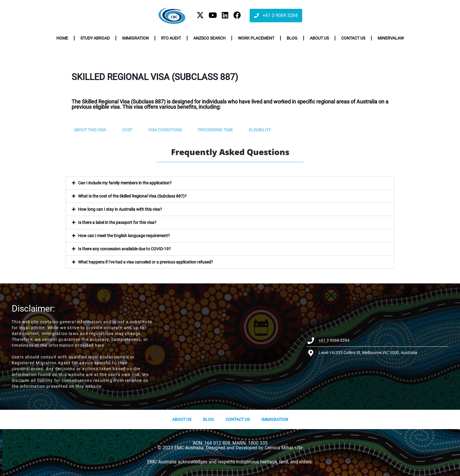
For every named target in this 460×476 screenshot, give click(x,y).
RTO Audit (171, 38)
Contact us (353, 38)
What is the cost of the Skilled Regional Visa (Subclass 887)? (132, 196)
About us (319, 38)
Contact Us (238, 419)
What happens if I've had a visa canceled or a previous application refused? (146, 262)
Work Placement (256, 38)
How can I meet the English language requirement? (124, 236)
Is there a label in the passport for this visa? (117, 222)
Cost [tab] (127, 130)
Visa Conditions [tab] (165, 130)
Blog (292, 38)
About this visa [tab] (90, 130)
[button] (230, 183)
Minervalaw (391, 38)
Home (62, 38)
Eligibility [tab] (260, 130)
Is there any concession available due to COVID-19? (124, 249)
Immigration (135, 38)
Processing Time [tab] (215, 130)
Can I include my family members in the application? (125, 183)
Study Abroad (95, 38)
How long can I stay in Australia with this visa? (120, 209)
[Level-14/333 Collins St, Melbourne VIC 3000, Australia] (230, 347)
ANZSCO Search (209, 38)
